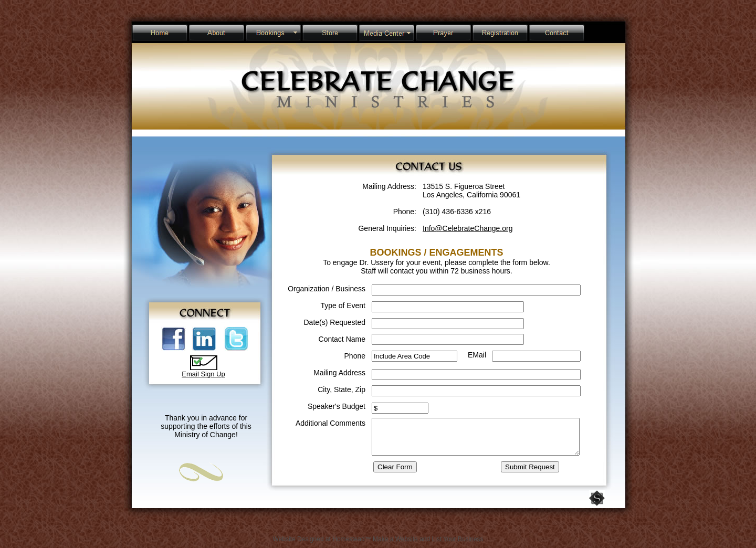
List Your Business (458, 539)
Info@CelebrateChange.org (468, 228)
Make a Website (395, 539)
